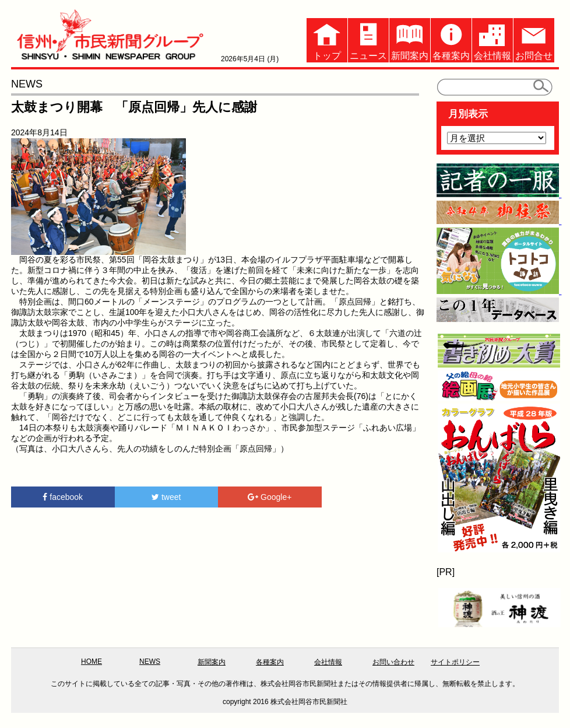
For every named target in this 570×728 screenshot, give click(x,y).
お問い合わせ (393, 662)
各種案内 (451, 39)
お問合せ (534, 39)
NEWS (150, 661)
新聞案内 (410, 39)
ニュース (368, 39)
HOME (92, 661)
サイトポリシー (455, 662)
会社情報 (492, 39)
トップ (327, 39)
